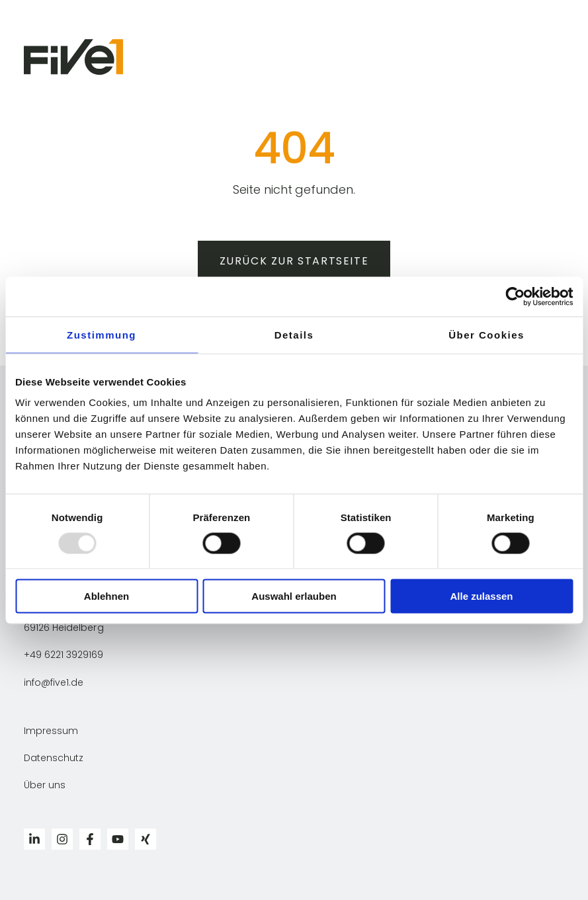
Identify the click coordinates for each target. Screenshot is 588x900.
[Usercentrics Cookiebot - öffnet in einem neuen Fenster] (515, 296)
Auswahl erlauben (294, 596)
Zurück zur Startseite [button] (294, 261)
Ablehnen (106, 596)
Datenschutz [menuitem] (54, 758)
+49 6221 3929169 (63, 655)
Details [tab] (294, 334)
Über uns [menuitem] (45, 785)
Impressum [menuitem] (51, 731)
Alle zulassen (481, 596)
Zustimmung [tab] (102, 334)
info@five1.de (54, 682)
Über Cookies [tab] (486, 334)
